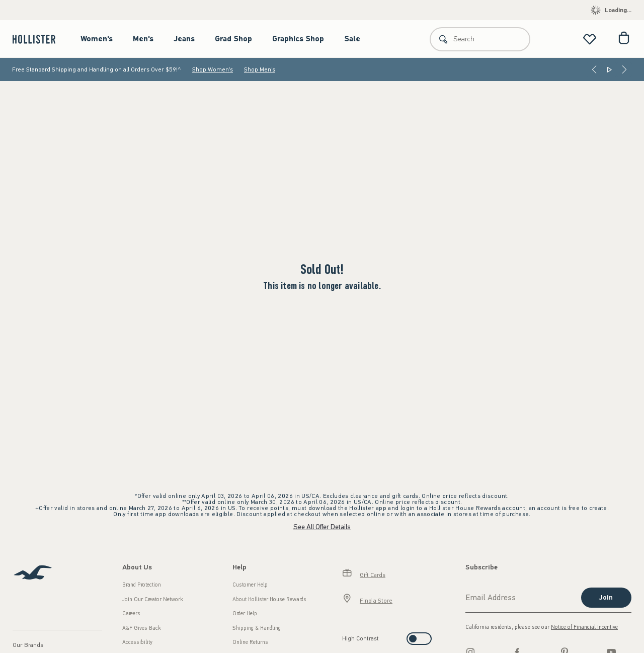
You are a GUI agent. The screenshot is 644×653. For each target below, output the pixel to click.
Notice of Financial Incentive (584, 627)
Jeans (184, 39)
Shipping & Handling (257, 628)
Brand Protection (142, 585)
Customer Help (250, 585)
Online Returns (250, 642)
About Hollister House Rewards (269, 599)
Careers (131, 613)
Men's (143, 39)
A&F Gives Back (142, 628)
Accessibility (137, 642)
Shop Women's (213, 69)
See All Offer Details (322, 527)
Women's (97, 39)
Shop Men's (260, 69)
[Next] (624, 69)
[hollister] (39, 39)
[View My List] (590, 39)
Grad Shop (233, 39)
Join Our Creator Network (153, 599)
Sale (352, 39)
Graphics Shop (298, 39)
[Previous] (594, 69)
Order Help (245, 613)
